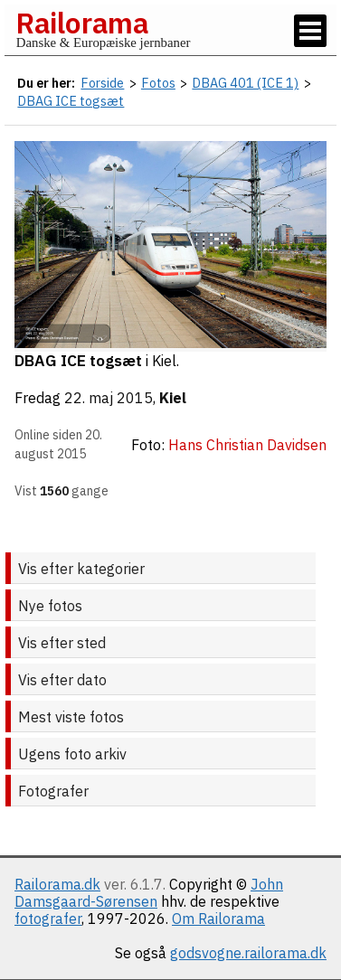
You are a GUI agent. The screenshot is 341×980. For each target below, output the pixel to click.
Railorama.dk (57, 884)
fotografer (48, 919)
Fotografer (53, 791)
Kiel (173, 398)
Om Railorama (218, 919)
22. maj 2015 (109, 398)
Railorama (82, 23)
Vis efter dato (62, 680)
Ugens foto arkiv (72, 754)
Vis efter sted (62, 643)
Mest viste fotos (71, 717)
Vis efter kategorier (81, 569)
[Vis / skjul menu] (310, 31)
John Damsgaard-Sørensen (149, 893)
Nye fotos (50, 606)
